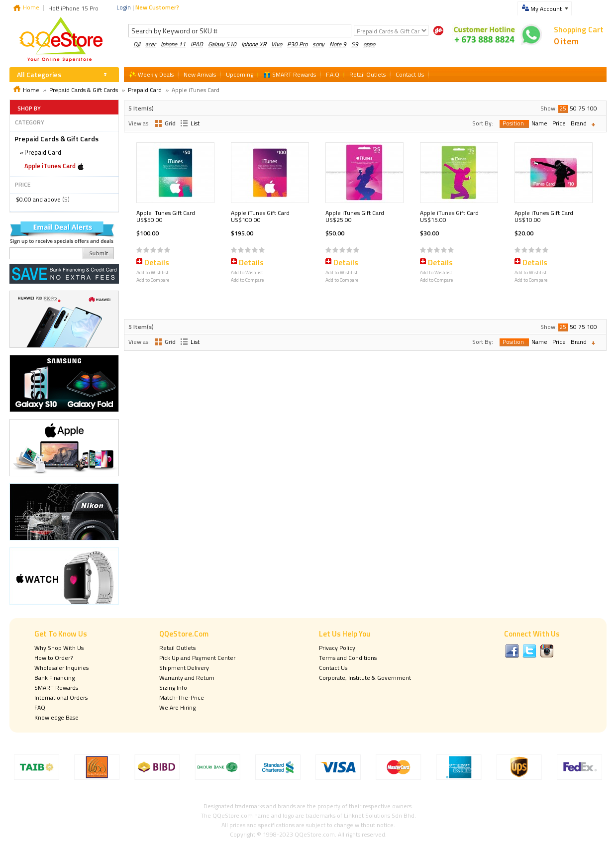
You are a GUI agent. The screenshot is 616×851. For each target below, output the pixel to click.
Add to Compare (153, 280)
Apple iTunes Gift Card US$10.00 (544, 216)
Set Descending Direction (596, 125)
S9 (355, 44)
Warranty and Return (187, 678)
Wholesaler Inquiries (61, 668)
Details (157, 262)
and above (38, 199)
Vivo (277, 44)
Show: (549, 108)
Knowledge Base (56, 717)
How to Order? (53, 658)
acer (151, 44)
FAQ (40, 707)
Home (31, 7)
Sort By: (483, 123)
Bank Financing (54, 678)
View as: (139, 123)
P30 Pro (297, 44)
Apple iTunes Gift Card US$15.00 (449, 216)
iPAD (197, 44)
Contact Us (333, 668)
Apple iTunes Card (50, 166)
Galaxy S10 (222, 44)
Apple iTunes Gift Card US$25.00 (355, 216)
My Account (546, 9)
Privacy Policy (337, 648)
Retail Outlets (177, 648)
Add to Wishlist (153, 272)
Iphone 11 (173, 44)
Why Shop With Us (59, 648)
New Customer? (157, 7)
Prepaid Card (145, 90)
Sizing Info (173, 688)
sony (318, 44)
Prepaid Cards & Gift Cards (84, 90)
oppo (369, 44)
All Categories (39, 74)
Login (124, 7)
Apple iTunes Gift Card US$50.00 (166, 216)
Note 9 (338, 44)
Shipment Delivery (184, 668)
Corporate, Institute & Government (365, 678)
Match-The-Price (182, 697)
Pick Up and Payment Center (197, 658)
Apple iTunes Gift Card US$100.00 (260, 216)
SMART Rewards (56, 688)
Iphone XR (254, 44)
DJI (137, 44)
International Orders (61, 697)
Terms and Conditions (348, 658)
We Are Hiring (177, 707)
